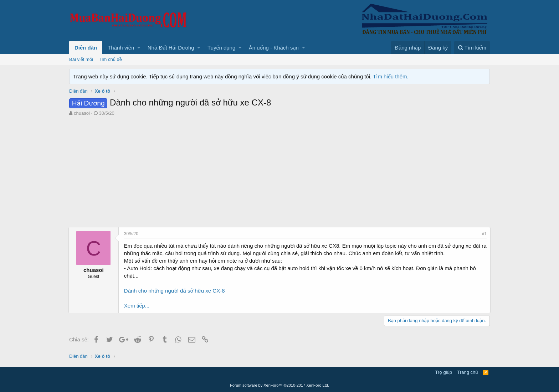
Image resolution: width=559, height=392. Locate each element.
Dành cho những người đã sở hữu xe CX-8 (175, 291)
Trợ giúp (444, 372)
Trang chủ (468, 372)
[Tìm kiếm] (472, 48)
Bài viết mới (81, 59)
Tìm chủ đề (110, 59)
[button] (139, 48)
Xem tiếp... (137, 306)
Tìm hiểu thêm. (391, 76)
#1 (484, 234)
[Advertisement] (279, 174)
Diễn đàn (86, 48)
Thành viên (121, 48)
